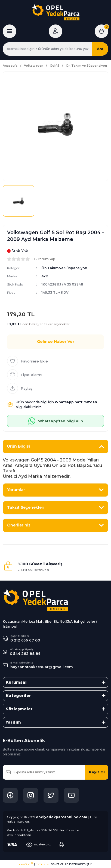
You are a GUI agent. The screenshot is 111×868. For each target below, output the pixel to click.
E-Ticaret (43, 864)
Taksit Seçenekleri (26, 507)
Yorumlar (16, 490)
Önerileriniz (19, 525)
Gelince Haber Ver (56, 342)
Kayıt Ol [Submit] (97, 772)
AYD (45, 276)
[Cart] (101, 31)
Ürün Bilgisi (18, 446)
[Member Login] (55, 31)
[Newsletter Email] (55, 772)
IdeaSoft (26, 864)
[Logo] (55, 12)
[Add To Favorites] (55, 361)
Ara (100, 49)
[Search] (55, 49)
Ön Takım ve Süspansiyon (64, 268)
